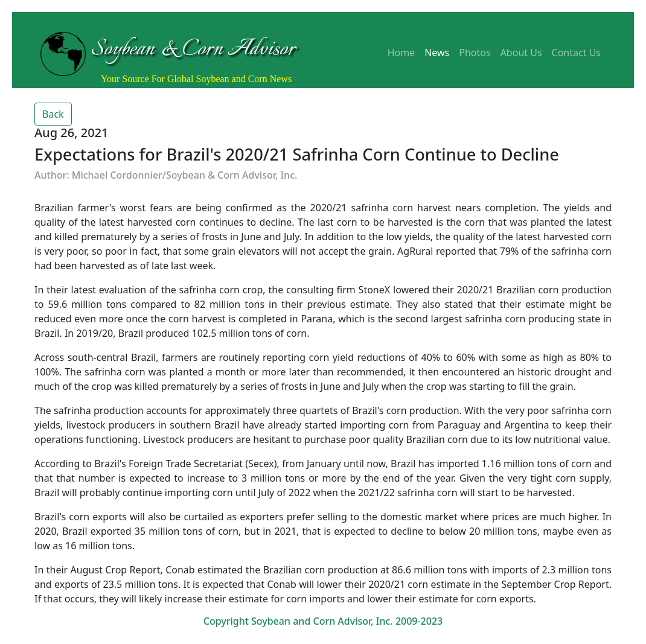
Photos (475, 53)
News (437, 53)
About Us (521, 53)
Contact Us (576, 53)
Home (401, 53)
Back (53, 114)
